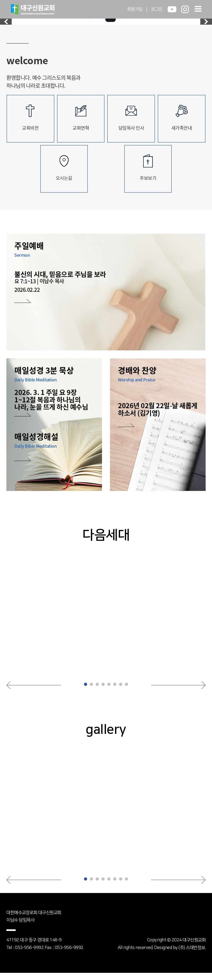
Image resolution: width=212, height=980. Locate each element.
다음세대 (106, 542)
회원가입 (135, 9)
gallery (106, 737)
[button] (34, 692)
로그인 (157, 9)
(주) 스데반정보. (192, 955)
